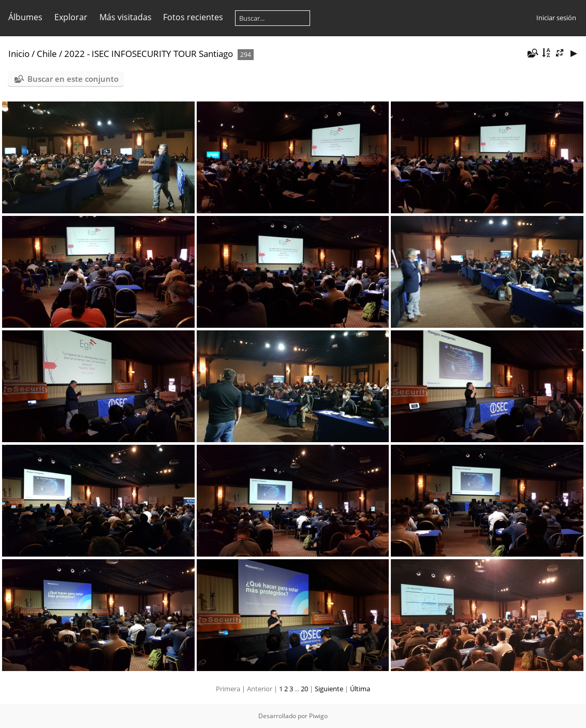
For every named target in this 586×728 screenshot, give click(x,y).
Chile (47, 54)
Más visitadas (126, 17)
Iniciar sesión (556, 18)
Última (360, 689)
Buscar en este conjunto (73, 79)
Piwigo (318, 716)
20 (304, 689)
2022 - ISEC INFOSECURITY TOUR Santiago (149, 54)
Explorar (71, 17)
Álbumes (25, 17)
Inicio (19, 54)
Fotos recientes (193, 17)
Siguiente (329, 689)
